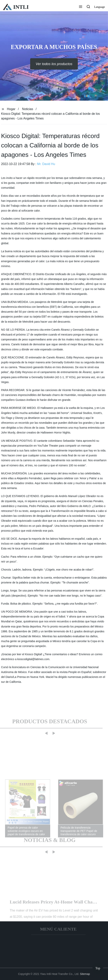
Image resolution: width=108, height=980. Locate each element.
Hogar (11, 109)
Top (98, 968)
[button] (81, 7)
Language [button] (100, 7)
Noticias (28, 109)
